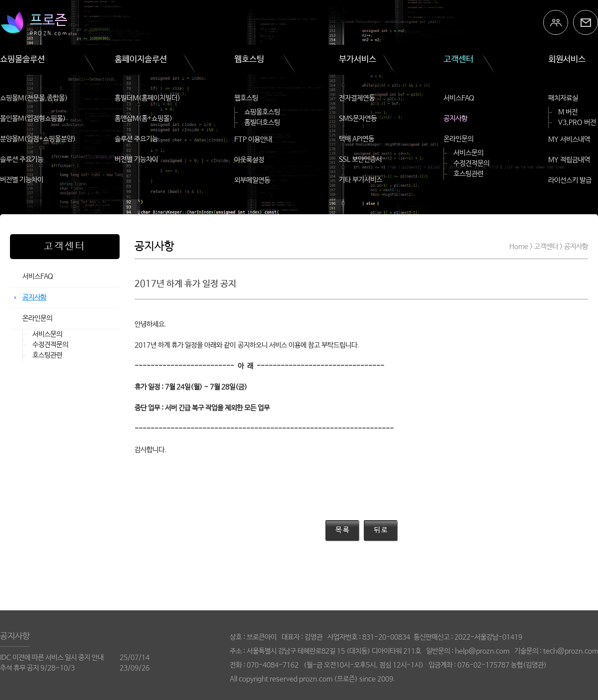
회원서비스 (567, 60)
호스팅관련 (468, 174)
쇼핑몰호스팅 (262, 112)
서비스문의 (468, 153)
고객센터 (458, 60)
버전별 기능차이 (22, 180)
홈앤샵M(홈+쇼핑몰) (144, 119)
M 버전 (568, 112)
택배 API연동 (357, 139)
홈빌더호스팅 (262, 123)
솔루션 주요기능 (22, 159)
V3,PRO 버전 (577, 123)
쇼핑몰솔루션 (22, 60)
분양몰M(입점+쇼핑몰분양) (38, 139)
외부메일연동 (252, 180)
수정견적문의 (471, 163)
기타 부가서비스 (361, 180)
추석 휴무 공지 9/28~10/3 (37, 668)
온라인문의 (458, 139)
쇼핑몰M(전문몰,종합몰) (34, 98)
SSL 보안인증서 (360, 159)
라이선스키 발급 (570, 180)
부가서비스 (358, 60)
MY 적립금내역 (569, 160)
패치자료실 (563, 98)
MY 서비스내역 (569, 140)
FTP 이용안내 (253, 140)
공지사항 (455, 119)
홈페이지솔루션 (141, 60)
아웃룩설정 (249, 160)
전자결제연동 (357, 98)
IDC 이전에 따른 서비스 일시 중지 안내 (52, 658)
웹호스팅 (249, 60)
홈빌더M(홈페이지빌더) (148, 98)
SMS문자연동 (358, 119)
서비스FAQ (459, 98)
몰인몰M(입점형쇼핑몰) (33, 119)
